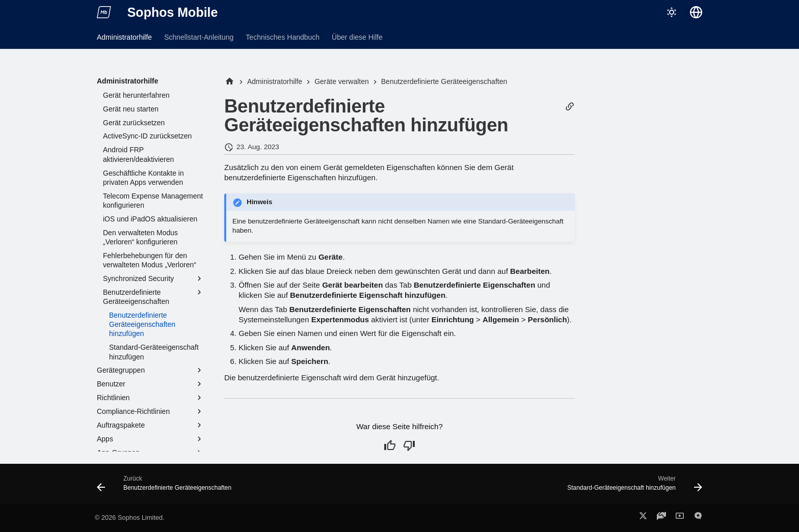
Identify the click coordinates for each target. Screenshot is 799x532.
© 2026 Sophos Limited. (130, 517)
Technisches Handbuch (283, 37)
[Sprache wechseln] (696, 12)
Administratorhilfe (124, 37)
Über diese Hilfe (357, 37)
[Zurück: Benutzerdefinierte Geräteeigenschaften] (167, 487)
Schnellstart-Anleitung (199, 37)
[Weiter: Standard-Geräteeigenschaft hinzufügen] (632, 487)
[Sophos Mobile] (104, 12)
